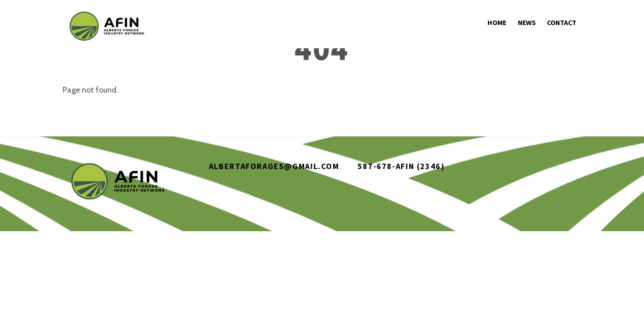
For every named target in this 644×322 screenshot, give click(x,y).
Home (497, 22)
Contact (561, 22)
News (527, 22)
